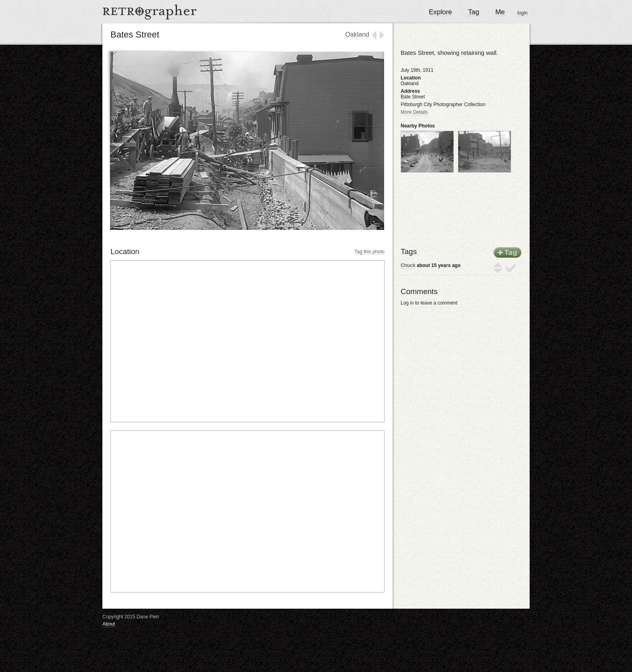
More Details (414, 112)
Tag (473, 12)
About (109, 624)
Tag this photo (369, 252)
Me (500, 12)
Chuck (408, 265)
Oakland (357, 34)
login (523, 13)
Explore (441, 12)
